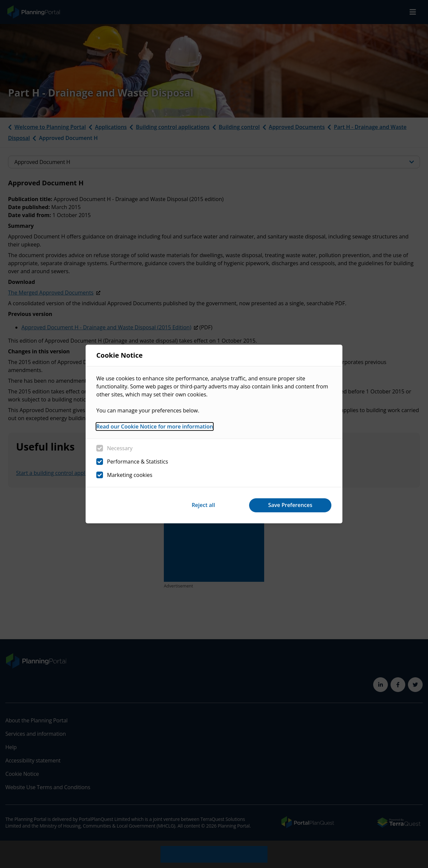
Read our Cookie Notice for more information (155, 426)
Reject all (203, 505)
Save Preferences (290, 505)
